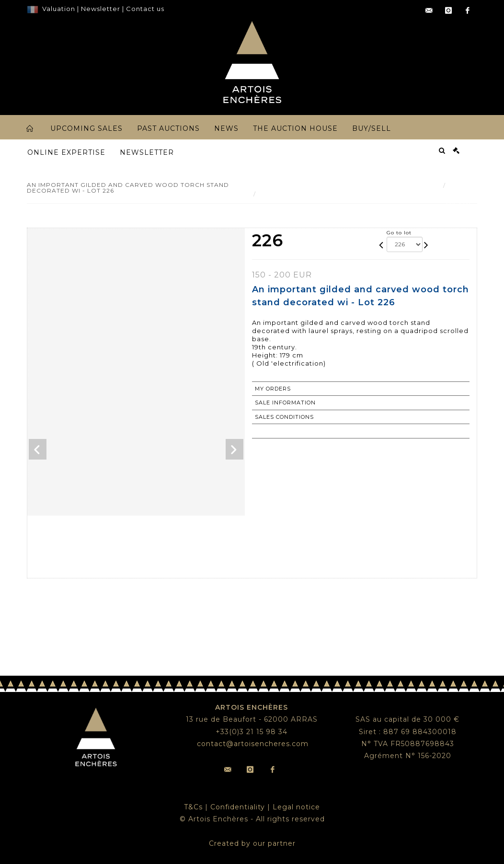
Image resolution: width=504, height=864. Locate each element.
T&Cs (193, 807)
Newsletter (100, 9)
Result (460, 185)
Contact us (145, 9)
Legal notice (296, 807)
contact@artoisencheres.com (253, 744)
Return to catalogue (292, 431)
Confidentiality (238, 807)
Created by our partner (252, 843)
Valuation (59, 9)
